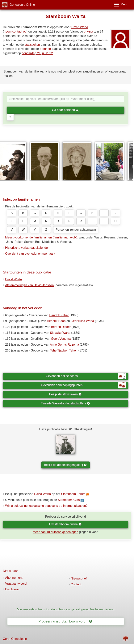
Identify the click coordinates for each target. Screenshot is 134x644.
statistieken (32, 45)
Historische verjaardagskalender (27, 248)
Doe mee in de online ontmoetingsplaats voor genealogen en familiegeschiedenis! (65, 609)
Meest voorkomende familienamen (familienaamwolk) (41, 237)
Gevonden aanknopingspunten (83, 385)
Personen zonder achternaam (76, 230)
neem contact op (15, 31)
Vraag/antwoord (16, 584)
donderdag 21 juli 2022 (37, 53)
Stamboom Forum (73, 494)
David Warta (80, 27)
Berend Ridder (61, 327)
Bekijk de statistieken (65, 394)
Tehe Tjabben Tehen (64, 350)
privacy (89, 31)
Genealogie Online (22, 5)
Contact (76, 584)
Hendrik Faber (59, 315)
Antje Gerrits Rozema (64, 345)
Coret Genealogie (15, 639)
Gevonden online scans (86, 376)
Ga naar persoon (65, 110)
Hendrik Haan (56, 321)
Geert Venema (61, 339)
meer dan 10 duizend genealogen (55, 532)
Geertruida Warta (82, 321)
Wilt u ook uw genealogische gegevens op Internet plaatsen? (46, 506)
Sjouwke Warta (60, 333)
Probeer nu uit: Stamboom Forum (65, 621)
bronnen (45, 49)
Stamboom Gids (69, 500)
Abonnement (14, 578)
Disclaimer (12, 589)
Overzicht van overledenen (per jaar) (30, 254)
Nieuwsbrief (79, 578)
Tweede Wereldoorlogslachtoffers (65, 403)
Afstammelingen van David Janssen (29, 285)
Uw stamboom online (65, 524)
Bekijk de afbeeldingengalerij (65, 465)
